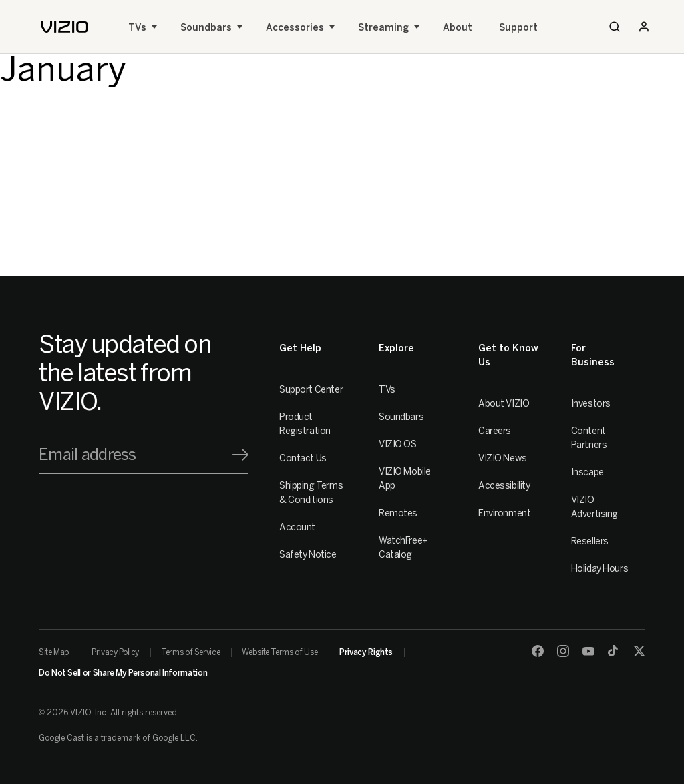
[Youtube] (588, 651)
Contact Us (303, 458)
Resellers (590, 541)
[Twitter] (639, 651)
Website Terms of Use (280, 652)
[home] (64, 27)
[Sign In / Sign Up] (644, 27)
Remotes (398, 513)
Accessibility (504, 486)
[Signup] (240, 455)
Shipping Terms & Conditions (311, 493)
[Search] (615, 27)
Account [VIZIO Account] (297, 527)
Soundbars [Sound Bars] (206, 28)
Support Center (311, 390)
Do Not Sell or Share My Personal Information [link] (123, 673)
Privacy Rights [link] (366, 652)
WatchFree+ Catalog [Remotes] (403, 548)
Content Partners (589, 438)
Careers (495, 431)
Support (518, 28)
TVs (137, 28)
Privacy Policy (115, 652)
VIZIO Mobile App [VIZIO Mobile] (405, 479)
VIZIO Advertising (594, 507)
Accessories (295, 28)
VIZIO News (503, 458)
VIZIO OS (398, 444)
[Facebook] (538, 651)
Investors (591, 404)
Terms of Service (190, 652)
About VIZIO (504, 404)
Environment (504, 513)
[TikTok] (614, 651)
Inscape (587, 472)
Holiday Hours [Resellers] (600, 569)
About (458, 28)
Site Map (54, 652)
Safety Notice (308, 555)
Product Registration (305, 424)
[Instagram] (563, 651)
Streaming (383, 28)
